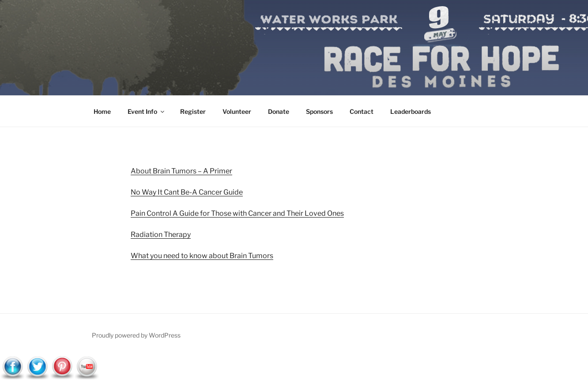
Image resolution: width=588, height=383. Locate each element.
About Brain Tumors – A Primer (181, 171)
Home (102, 111)
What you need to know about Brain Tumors (202, 256)
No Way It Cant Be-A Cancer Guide (187, 192)
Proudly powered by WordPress (136, 335)
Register (193, 111)
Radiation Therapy (161, 235)
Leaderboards (411, 111)
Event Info (147, 111)
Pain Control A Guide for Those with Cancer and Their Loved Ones (237, 213)
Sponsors (319, 111)
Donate (279, 111)
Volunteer (237, 111)
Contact (362, 111)
